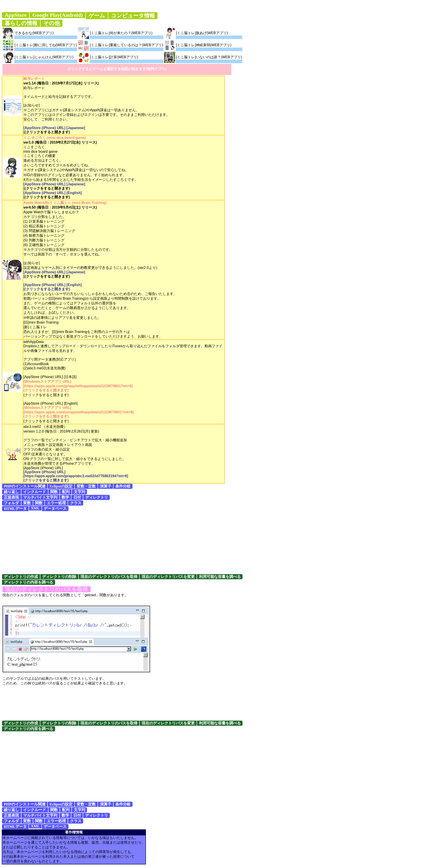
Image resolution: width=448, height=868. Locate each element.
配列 (66, 492)
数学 (65, 497)
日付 (77, 497)
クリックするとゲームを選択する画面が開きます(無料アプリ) (117, 69)
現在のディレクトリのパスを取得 (109, 577)
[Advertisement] (224, 543)
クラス (76, 503)
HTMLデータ (15, 509)
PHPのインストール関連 (25, 486)
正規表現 (11, 497)
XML (35, 508)
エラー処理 (56, 503)
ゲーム (97, 16)
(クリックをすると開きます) (47, 132)
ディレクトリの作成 (21, 577)
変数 (27, 503)
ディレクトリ (97, 497)
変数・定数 (86, 486)
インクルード (35, 492)
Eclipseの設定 (61, 486)
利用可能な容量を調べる (220, 577)
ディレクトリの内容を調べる (28, 582)
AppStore (16, 15)
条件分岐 (123, 486)
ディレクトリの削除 (59, 577)
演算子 (106, 486)
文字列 (80, 492)
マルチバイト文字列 (40, 497)
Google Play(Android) (58, 15)
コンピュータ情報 (133, 16)
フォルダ (11, 503)
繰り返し (11, 492)
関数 (54, 492)
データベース (55, 509)
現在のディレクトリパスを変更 (168, 577)
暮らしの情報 (21, 23)
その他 (52, 23)
